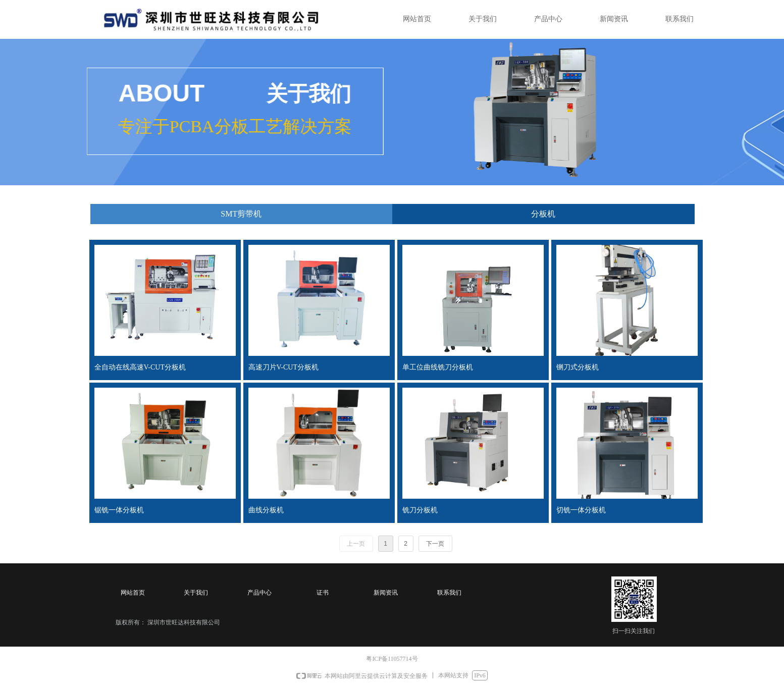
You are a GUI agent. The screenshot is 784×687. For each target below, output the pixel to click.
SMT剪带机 (241, 214)
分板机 (543, 214)
